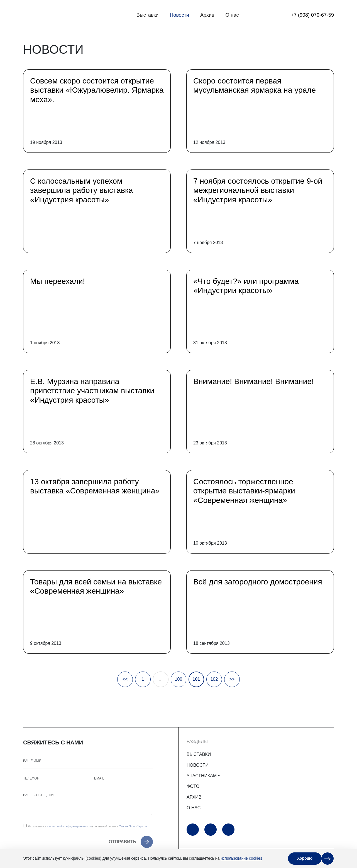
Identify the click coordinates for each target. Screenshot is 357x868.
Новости (179, 15)
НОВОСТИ (198, 765)
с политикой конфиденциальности (69, 826)
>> (232, 679)
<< (125, 679)
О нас (232, 15)
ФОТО (193, 786)
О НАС (194, 808)
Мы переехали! (58, 281)
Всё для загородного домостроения (258, 582)
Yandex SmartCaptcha (133, 826)
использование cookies (241, 858)
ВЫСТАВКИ (199, 754)
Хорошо (305, 858)
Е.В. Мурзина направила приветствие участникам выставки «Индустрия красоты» (92, 391)
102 (214, 679)
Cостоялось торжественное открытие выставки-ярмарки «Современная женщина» (244, 491)
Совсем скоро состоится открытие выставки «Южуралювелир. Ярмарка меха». (97, 90)
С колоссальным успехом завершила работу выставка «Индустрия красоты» (81, 190)
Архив (207, 15)
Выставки (148, 15)
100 (179, 679)
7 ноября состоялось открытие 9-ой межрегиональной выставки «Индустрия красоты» (258, 190)
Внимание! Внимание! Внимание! (254, 381)
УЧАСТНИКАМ (202, 776)
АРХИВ (194, 797)
